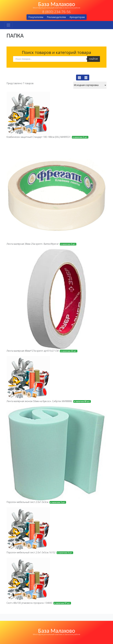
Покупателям (36, 17)
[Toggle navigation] (8, 25)
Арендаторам (77, 17)
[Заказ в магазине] (90, 85)
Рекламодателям (56, 17)
